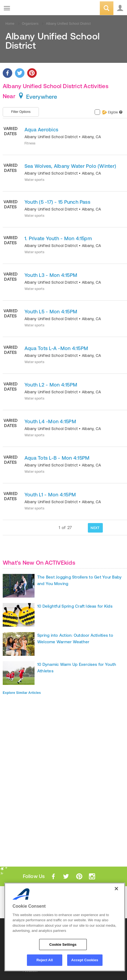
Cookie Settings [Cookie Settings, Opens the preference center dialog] (63, 945)
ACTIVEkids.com (32, 9)
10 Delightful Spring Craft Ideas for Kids (75, 606)
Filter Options (21, 112)
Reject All (45, 960)
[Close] (116, 889)
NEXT (95, 528)
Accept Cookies (85, 960)
